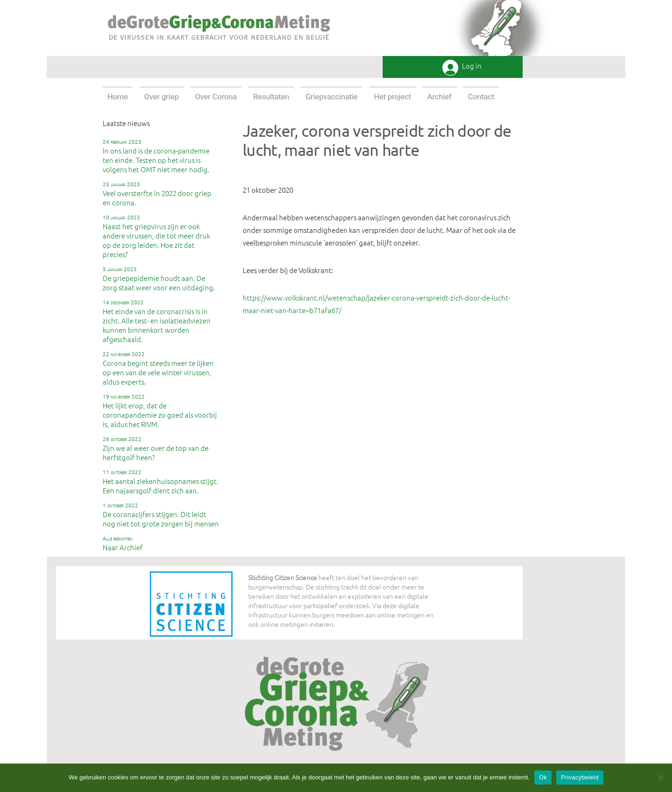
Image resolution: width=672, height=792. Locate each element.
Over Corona (216, 97)
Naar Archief (123, 543)
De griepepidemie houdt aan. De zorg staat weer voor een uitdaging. (159, 279)
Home (118, 97)
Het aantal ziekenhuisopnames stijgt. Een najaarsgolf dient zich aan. (161, 482)
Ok (543, 777)
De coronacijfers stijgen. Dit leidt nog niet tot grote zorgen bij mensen (161, 515)
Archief (439, 97)
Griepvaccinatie (331, 97)
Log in (472, 66)
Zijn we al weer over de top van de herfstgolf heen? (156, 449)
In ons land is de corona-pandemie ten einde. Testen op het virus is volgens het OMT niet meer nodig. (156, 156)
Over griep (161, 97)
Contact (481, 97)
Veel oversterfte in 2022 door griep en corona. (157, 194)
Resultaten (271, 97)
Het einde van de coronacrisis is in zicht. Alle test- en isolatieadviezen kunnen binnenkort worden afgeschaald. (157, 321)
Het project (392, 97)
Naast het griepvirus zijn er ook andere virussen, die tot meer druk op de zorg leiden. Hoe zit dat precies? (156, 236)
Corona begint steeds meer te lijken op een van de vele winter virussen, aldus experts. (158, 368)
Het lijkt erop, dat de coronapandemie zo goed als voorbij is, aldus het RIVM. (160, 411)
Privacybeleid (580, 777)
